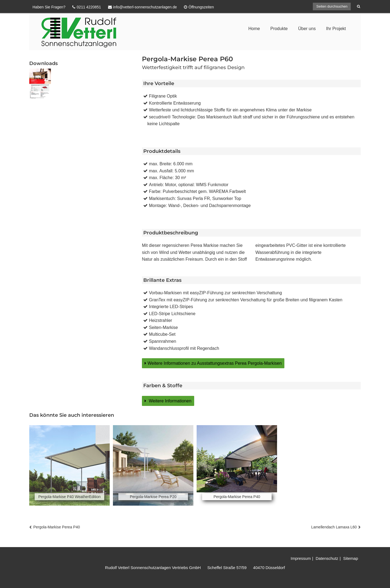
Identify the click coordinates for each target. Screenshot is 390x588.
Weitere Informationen (170, 401)
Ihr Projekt (336, 29)
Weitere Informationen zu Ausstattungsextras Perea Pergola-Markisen (215, 363)
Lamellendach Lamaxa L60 (334, 527)
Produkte (279, 29)
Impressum (301, 558)
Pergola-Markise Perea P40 (57, 527)
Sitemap (351, 558)
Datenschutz (327, 558)
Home (254, 29)
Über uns (307, 29)
